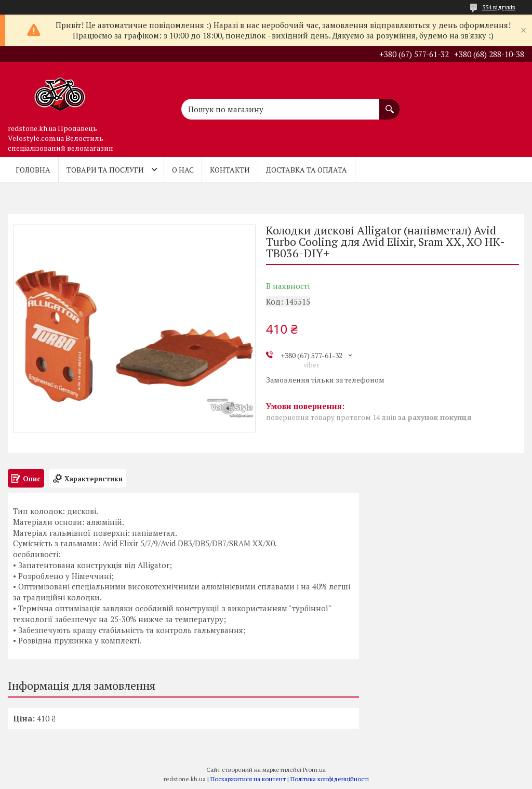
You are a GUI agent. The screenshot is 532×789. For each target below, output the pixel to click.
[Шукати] (390, 104)
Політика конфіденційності (330, 779)
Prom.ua (314, 770)
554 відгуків (499, 7)
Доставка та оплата (307, 170)
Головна (33, 170)
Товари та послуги (105, 170)
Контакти (230, 170)
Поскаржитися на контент (248, 779)
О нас (183, 170)
